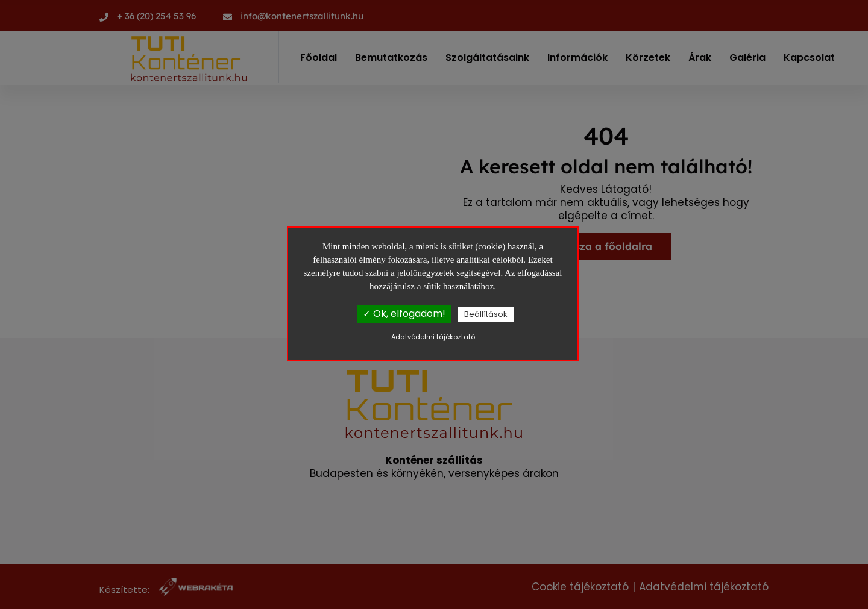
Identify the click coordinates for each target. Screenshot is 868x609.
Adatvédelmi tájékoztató (433, 337)
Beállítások (486, 314)
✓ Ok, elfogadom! (404, 314)
